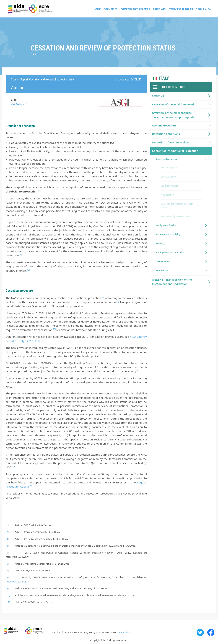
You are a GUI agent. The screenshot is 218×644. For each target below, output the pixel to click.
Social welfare (163, 262)
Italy (164, 78)
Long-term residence (171, 186)
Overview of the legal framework (173, 104)
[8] (7, 577)
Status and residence (167, 159)
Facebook (211, 632)
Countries (111, 9)
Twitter (200, 632)
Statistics (158, 96)
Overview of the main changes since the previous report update (173, 115)
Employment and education (170, 253)
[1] (7, 525)
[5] (7, 553)
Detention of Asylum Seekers (171, 142)
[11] (8, 602)
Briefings (159, 9)
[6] (7, 564)
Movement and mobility (168, 234)
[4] (7, 546)
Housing (160, 243)
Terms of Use (125, 632)
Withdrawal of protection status (176, 216)
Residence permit (169, 168)
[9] (7, 588)
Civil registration (168, 177)
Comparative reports (135, 9)
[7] (7, 571)
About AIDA (203, 9)
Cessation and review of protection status (177, 206)
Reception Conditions (166, 134)
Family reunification (166, 225)
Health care (162, 271)
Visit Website (18, 104)
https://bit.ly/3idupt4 (17, 582)
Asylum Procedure (164, 125)
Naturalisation (167, 195)
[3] (7, 539)
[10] (8, 595)
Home (97, 9)
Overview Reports (181, 9)
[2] (7, 532)
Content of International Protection (175, 151)
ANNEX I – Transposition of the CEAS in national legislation (172, 282)
